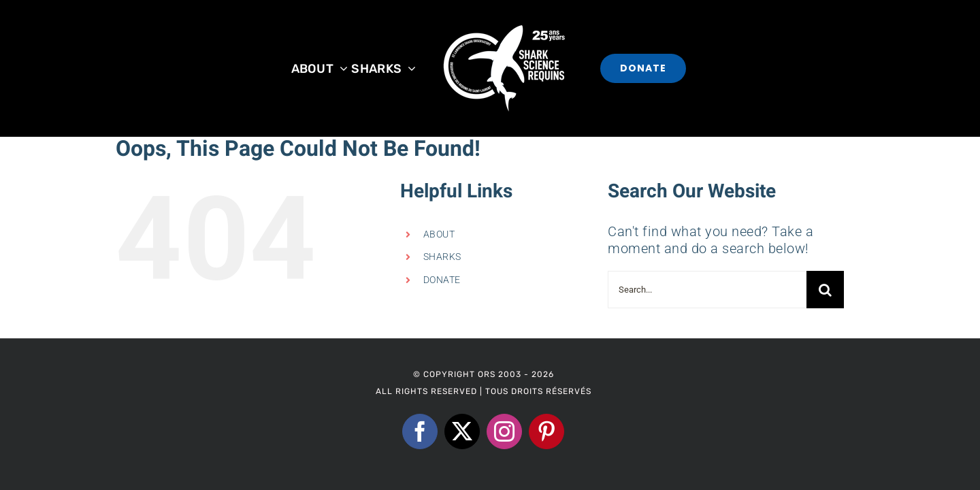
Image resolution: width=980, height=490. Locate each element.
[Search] (825, 290)
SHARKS (442, 257)
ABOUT (439, 234)
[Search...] (707, 290)
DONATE (442, 280)
